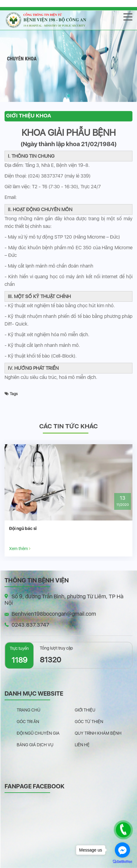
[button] (69, 96)
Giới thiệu (85, 710)
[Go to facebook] (122, 850)
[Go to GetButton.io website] (122, 862)
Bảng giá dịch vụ (35, 745)
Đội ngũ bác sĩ (23, 528)
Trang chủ (29, 710)
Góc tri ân (28, 722)
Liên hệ (82, 745)
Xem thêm (20, 548)
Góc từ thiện (89, 722)
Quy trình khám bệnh (98, 733)
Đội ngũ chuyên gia (38, 733)
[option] (68, 500)
